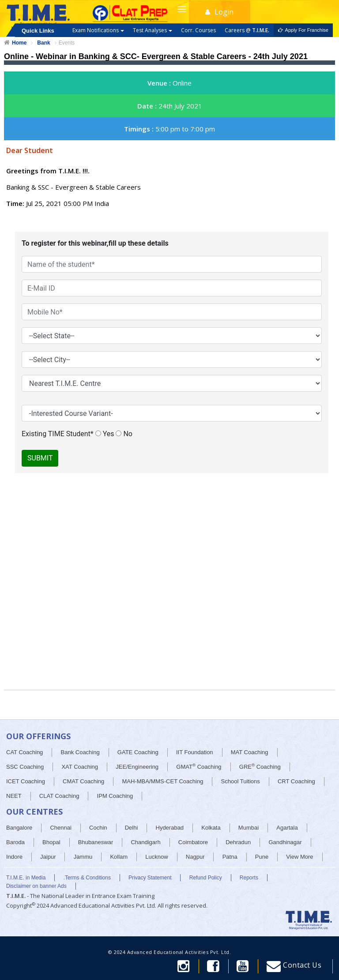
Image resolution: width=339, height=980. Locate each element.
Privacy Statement (150, 878)
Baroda (15, 842)
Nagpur (195, 857)
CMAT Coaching (83, 781)
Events (67, 43)
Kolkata (211, 828)
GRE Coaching (260, 766)
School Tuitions (241, 781)
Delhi (132, 828)
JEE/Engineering (137, 767)
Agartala (287, 828)
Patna (230, 857)
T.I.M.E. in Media (26, 878)
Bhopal (51, 842)
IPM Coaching (115, 796)
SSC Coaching (25, 767)
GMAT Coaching (199, 766)
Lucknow (156, 857)
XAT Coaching (80, 767)
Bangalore (19, 828)
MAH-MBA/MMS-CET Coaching (162, 781)
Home (19, 43)
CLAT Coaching (59, 796)
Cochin (98, 828)
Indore (14, 857)
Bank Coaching (80, 752)
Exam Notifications (98, 30)
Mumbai (249, 828)
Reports (249, 878)
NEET (14, 796)
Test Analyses (153, 30)
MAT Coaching (250, 752)
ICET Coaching (26, 781)
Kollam (119, 857)
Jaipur (48, 857)
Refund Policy (206, 878)
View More (299, 857)
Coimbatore (193, 842)
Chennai (60, 828)
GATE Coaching (138, 752)
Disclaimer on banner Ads (36, 886)
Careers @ (247, 30)
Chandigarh (145, 842)
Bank (43, 43)
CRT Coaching (296, 781)
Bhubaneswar (96, 842)
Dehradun (238, 842)
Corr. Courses (198, 30)
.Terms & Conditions (87, 878)
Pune (262, 857)
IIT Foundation (195, 752)
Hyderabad (170, 828)
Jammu (83, 857)
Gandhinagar (285, 842)
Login (219, 12)
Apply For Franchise (303, 30)
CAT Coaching (24, 752)
